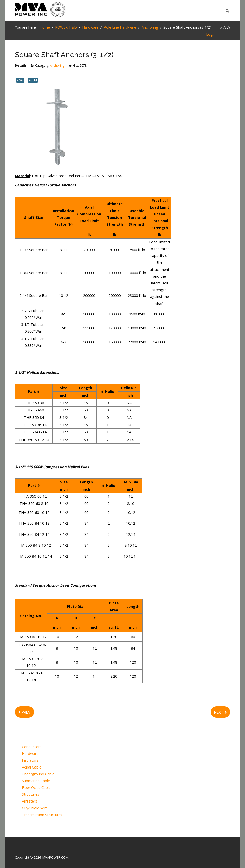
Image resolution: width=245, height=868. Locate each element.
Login (211, 34)
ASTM (33, 80)
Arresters (29, 801)
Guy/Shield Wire (35, 808)
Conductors (32, 747)
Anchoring (57, 66)
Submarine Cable (36, 781)
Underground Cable (38, 774)
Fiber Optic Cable (36, 788)
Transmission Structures (42, 815)
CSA (20, 80)
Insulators (30, 761)
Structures (30, 795)
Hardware (30, 754)
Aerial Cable (32, 767)
